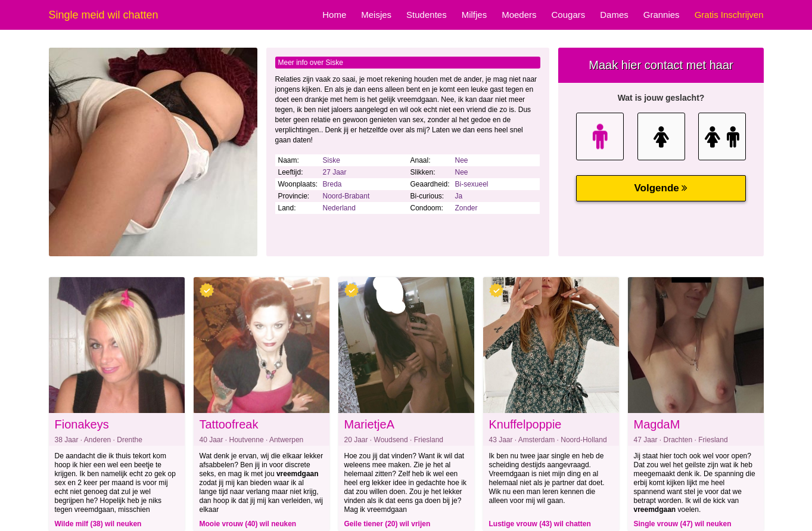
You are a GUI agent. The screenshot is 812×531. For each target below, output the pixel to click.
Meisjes (376, 15)
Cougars (569, 15)
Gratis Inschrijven (729, 15)
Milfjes (475, 15)
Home (334, 15)
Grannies (662, 15)
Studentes (427, 15)
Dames (614, 15)
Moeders (519, 15)
